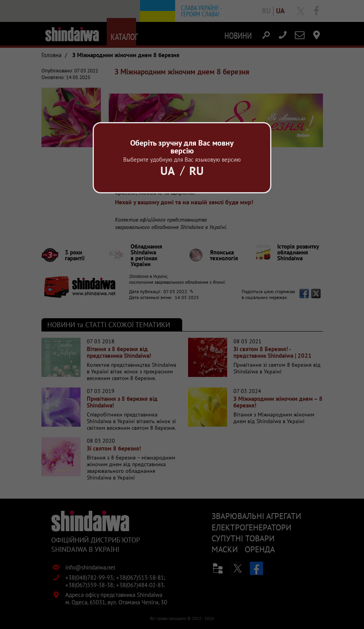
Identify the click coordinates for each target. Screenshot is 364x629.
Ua (168, 170)
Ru (196, 170)
